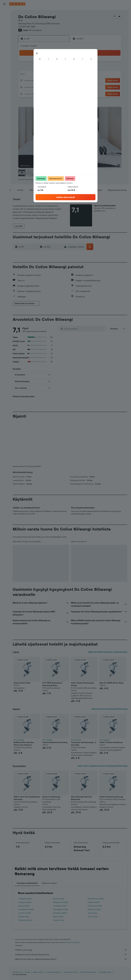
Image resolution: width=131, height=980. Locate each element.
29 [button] (55, 87)
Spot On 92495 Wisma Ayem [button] (112, 640)
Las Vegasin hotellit (61, 867)
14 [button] (49, 75)
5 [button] (37, 68)
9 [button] (61, 68)
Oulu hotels (92, 871)
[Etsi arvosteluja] (84, 329)
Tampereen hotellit (61, 860)
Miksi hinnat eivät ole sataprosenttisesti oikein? (71, 917)
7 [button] (49, 68)
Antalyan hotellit (25, 860)
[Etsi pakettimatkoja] (4, 28)
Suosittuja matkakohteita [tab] (27, 841)
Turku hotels (93, 874)
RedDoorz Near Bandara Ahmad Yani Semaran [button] (24, 701)
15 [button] (55, 75)
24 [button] (24, 87)
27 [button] (43, 87)
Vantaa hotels (24, 874)
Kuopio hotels (58, 878)
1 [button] (55, 62)
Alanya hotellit (24, 863)
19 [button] (37, 81)
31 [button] (24, 93)
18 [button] (31, 81)
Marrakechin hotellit (96, 856)
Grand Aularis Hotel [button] (22, 640)
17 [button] (24, 81)
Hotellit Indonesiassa (53, 930)
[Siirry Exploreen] (4, 35)
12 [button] (37, 75)
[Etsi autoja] (4, 22)
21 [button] (49, 81)
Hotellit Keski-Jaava (70, 930)
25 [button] (31, 87)
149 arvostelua (35, 30)
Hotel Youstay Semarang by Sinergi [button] (83, 642)
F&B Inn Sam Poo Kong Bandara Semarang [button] (27, 756)
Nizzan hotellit (59, 856)
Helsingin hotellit (25, 856)
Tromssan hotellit (60, 863)
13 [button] (43, 75)
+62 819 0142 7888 (27, 27)
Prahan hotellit (94, 860)
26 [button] (37, 87)
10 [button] (24, 75)
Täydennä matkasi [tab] (49, 841)
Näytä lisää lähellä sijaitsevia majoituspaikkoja (108, 610)
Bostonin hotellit (94, 867)
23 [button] (61, 81)
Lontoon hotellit (25, 871)
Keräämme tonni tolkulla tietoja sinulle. (71, 912)
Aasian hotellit (38, 930)
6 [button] (43, 68)
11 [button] (31, 75)
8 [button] (55, 68)
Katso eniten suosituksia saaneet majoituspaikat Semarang (103, 723)
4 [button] (31, 68)
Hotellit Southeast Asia (88, 930)
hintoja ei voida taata (72, 900)
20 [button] (43, 81)
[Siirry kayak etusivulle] (17, 4)
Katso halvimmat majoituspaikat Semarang (109, 666)
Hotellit (27, 930)
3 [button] (24, 68)
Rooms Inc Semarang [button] (51, 754)
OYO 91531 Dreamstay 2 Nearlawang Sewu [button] (52, 642)
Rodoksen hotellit (60, 871)
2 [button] (61, 62)
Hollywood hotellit (95, 863)
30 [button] (61, 87)
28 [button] (49, 87)
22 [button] (55, 81)
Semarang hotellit (105, 930)
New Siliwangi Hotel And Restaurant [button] (81, 756)
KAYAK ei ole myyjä (71, 907)
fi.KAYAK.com (17, 930)
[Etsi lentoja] (4, 12)
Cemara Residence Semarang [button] (55, 700)
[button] (4, 4)
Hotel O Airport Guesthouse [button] (111, 700)
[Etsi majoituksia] (4, 17)
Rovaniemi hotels (25, 878)
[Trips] (4, 53)
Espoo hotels (58, 874)
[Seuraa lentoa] (4, 40)
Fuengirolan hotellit (26, 867)
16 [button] (61, 75)
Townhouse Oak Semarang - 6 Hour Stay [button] (83, 701)
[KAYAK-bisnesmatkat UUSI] (4, 46)
